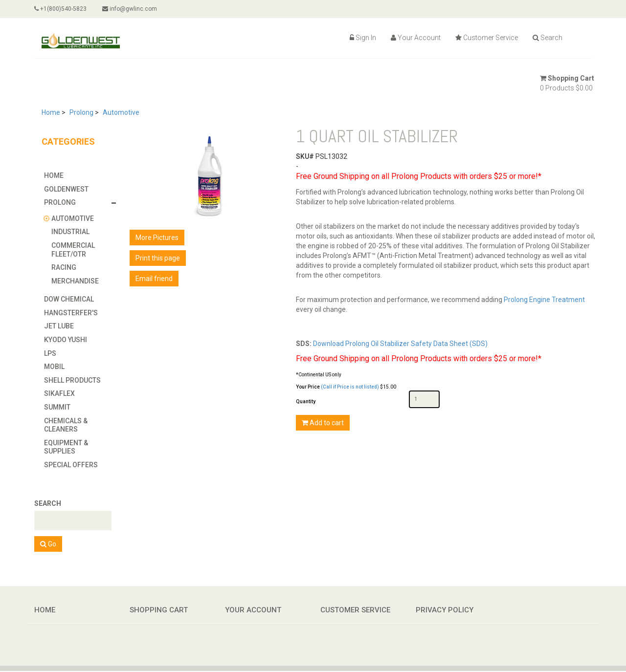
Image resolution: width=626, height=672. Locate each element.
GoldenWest (66, 189)
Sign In (363, 38)
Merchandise (75, 281)
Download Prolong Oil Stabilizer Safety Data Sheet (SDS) (400, 344)
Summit (57, 407)
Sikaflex (59, 393)
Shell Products (72, 380)
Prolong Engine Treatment (544, 300)
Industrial (70, 232)
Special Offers (71, 465)
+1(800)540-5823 (60, 9)
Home (51, 112)
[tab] (82, 175)
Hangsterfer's (71, 313)
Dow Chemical (69, 299)
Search (548, 38)
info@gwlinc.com (130, 9)
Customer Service (487, 38)
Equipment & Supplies (66, 447)
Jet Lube (59, 326)
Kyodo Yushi (66, 340)
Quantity (306, 401)
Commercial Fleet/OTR (73, 250)
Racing (64, 267)
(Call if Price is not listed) (350, 387)
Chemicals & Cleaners (66, 425)
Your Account (416, 38)
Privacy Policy (445, 610)
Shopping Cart (567, 78)
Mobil (54, 367)
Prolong (81, 112)
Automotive (121, 112)
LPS (50, 353)
